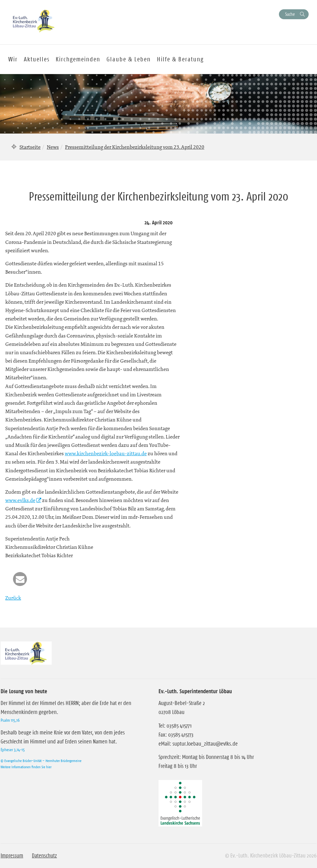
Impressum (12, 856)
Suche (290, 14)
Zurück (13, 598)
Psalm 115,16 (10, 720)
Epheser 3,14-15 (13, 750)
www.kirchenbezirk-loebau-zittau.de (106, 453)
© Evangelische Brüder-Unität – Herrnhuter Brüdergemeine (41, 761)
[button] (20, 579)
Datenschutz (44, 856)
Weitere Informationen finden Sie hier (26, 767)
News (53, 147)
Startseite (30, 147)
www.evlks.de (20, 500)
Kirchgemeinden (78, 59)
